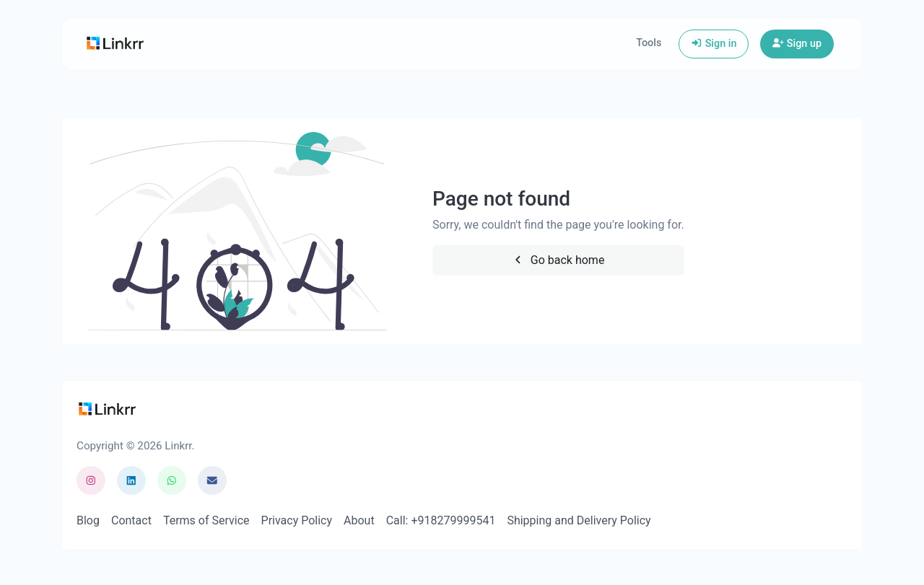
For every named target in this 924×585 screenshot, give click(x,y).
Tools (649, 43)
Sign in (714, 44)
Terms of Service (206, 520)
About (359, 520)
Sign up (797, 44)
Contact (131, 520)
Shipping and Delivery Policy (579, 520)
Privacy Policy (297, 520)
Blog (88, 520)
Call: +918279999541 (441, 520)
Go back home (558, 260)
